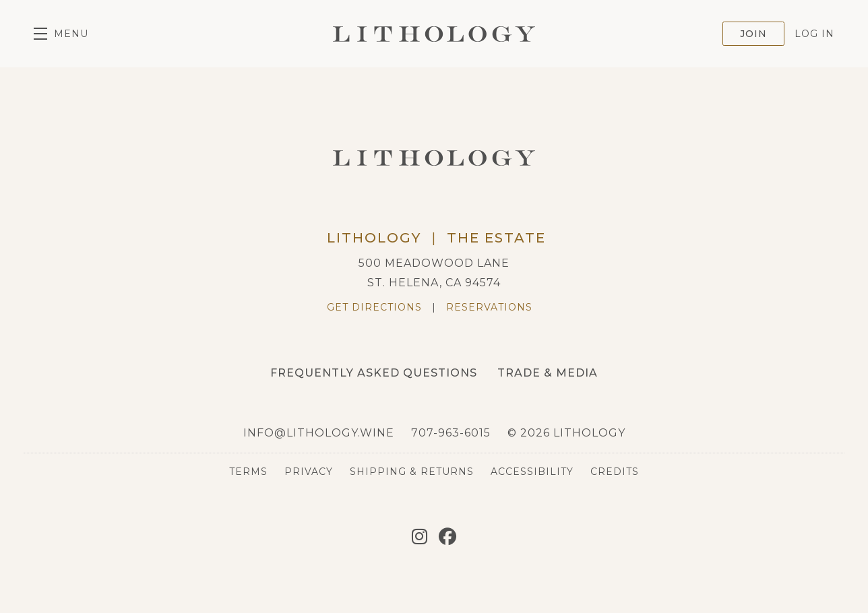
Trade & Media (548, 373)
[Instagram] (420, 537)
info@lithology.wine (319, 433)
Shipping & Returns (412, 472)
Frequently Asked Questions (374, 373)
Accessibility (532, 472)
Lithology (434, 34)
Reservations (489, 307)
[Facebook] (447, 537)
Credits (615, 472)
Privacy (309, 472)
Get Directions (374, 307)
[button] (61, 34)
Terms (248, 472)
